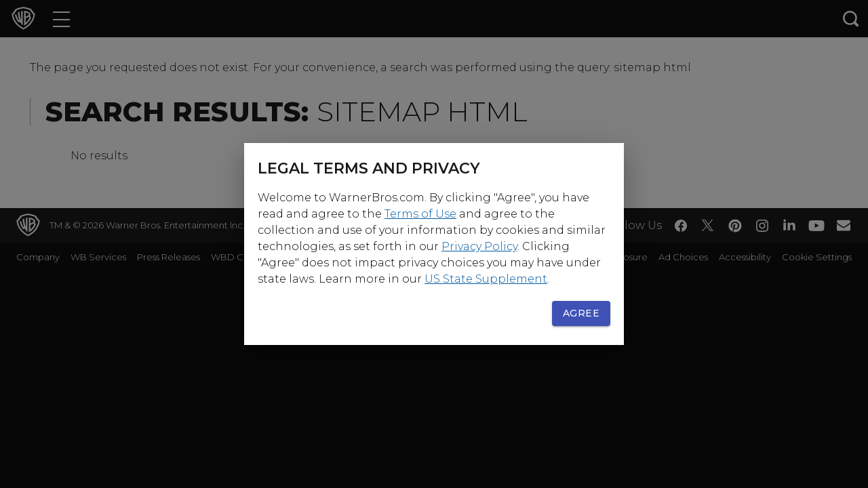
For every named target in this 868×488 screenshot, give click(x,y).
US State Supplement (486, 279)
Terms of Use (420, 214)
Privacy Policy (479, 246)
